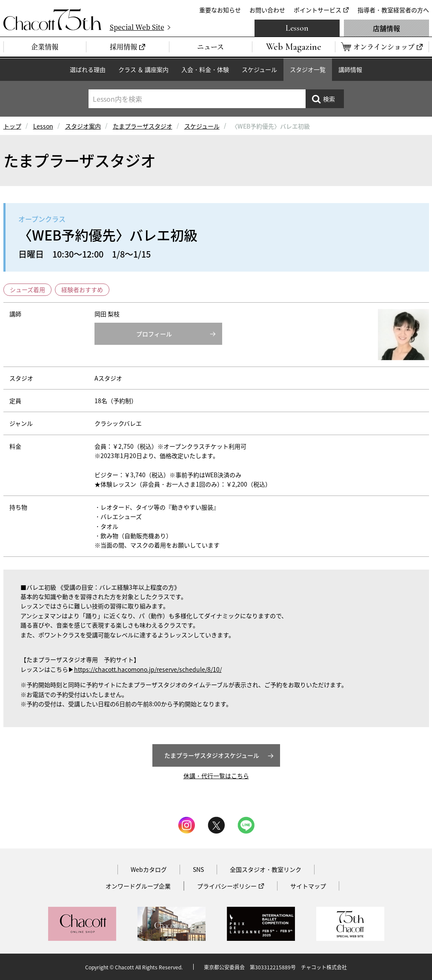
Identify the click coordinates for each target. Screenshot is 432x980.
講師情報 (350, 69)
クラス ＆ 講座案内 (143, 69)
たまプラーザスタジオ (143, 126)
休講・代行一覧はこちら (216, 776)
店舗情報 (386, 28)
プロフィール (154, 334)
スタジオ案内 (83, 126)
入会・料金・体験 (205, 69)
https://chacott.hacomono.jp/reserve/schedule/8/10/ (148, 669)
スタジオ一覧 (308, 69)
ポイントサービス (318, 10)
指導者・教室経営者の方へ (393, 10)
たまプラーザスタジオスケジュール (212, 755)
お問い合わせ (267, 10)
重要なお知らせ (220, 10)
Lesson (297, 28)
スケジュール (259, 69)
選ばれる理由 (88, 69)
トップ (12, 126)
